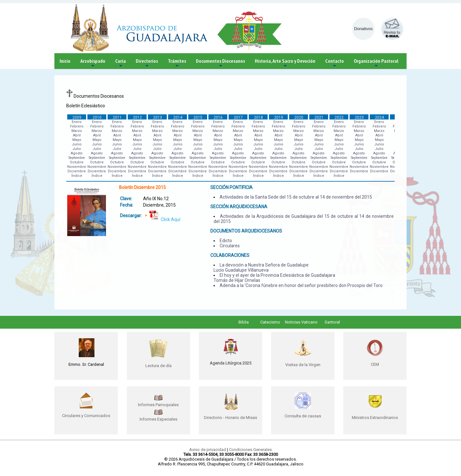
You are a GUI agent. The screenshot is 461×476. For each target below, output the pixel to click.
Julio (77, 149)
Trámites (177, 63)
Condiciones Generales (250, 450)
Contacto (335, 63)
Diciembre (77, 171)
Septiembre (77, 158)
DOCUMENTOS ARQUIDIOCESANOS (246, 231)
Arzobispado (93, 63)
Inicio (65, 61)
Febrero (77, 126)
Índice (77, 176)
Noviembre (77, 167)
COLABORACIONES (230, 255)
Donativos (363, 29)
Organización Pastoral (376, 63)
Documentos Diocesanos (220, 63)
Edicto (226, 241)
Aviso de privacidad (208, 450)
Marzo (77, 131)
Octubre (77, 162)
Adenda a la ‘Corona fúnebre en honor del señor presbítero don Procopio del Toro (301, 285)
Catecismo (270, 322)
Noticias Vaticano (301, 322)
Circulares (230, 246)
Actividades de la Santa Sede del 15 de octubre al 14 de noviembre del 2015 (296, 197)
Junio (77, 144)
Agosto (77, 153)
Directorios (147, 63)
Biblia (244, 322)
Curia (121, 63)
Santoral (332, 322)
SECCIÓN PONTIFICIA (231, 187)
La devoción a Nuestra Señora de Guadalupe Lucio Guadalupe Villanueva (261, 267)
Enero (77, 122)
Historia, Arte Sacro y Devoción (285, 63)
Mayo (77, 140)
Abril (77, 135)
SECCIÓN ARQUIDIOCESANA (239, 207)
